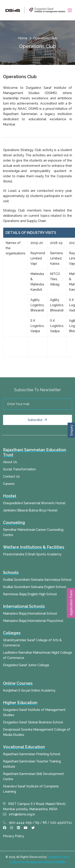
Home (23, 38)
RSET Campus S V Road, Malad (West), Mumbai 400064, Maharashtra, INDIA (34, 806)
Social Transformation (19, 469)
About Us (10, 462)
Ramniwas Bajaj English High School (30, 594)
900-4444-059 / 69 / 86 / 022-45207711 (37, 823)
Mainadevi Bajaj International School (30, 613)
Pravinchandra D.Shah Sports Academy (32, 554)
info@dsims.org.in (19, 814)
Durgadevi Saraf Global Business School (33, 722)
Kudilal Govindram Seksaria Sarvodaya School (37, 580)
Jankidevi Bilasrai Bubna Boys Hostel (30, 510)
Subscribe (38, 420)
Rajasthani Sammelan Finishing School (32, 754)
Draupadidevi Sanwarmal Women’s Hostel (34, 503)
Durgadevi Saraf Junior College (26, 665)
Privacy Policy (13, 836)
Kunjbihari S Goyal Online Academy (29, 690)
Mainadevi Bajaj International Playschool (33, 621)
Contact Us (11, 477)
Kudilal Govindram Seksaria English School (34, 587)
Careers (9, 484)
